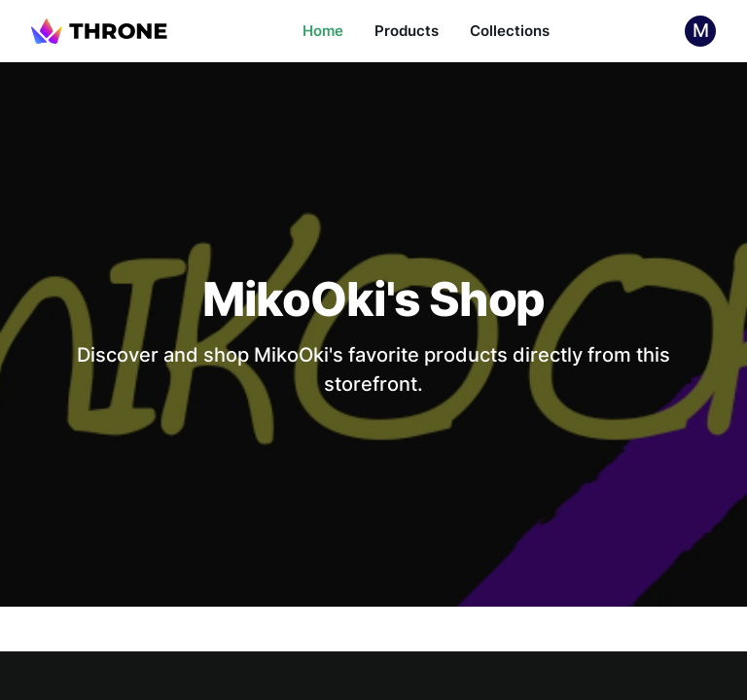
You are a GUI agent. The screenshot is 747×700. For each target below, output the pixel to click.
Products (407, 31)
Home (323, 31)
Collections (510, 31)
